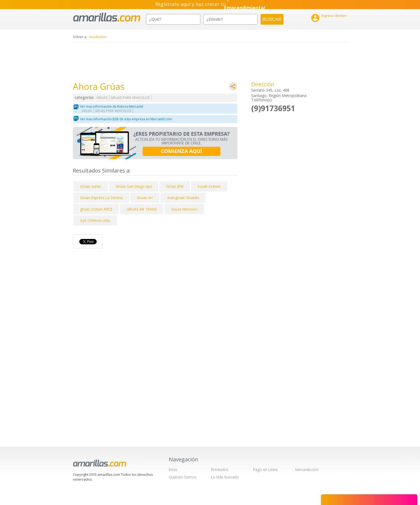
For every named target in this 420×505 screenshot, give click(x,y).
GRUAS (102, 98)
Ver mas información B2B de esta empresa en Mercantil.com (126, 119)
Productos (220, 470)
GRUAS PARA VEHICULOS (130, 98)
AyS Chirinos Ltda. (95, 220)
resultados (98, 37)
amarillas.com (107, 17)
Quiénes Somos (183, 477)
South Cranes (209, 186)
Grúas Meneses (184, 209)
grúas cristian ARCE (96, 209)
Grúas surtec (91, 186)
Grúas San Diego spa (134, 186)
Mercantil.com (307, 470)
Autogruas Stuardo (183, 198)
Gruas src (145, 198)
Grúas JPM (175, 186)
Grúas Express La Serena (101, 198)
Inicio (173, 470)
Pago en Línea (265, 470)
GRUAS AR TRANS (142, 209)
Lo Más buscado (225, 477)
